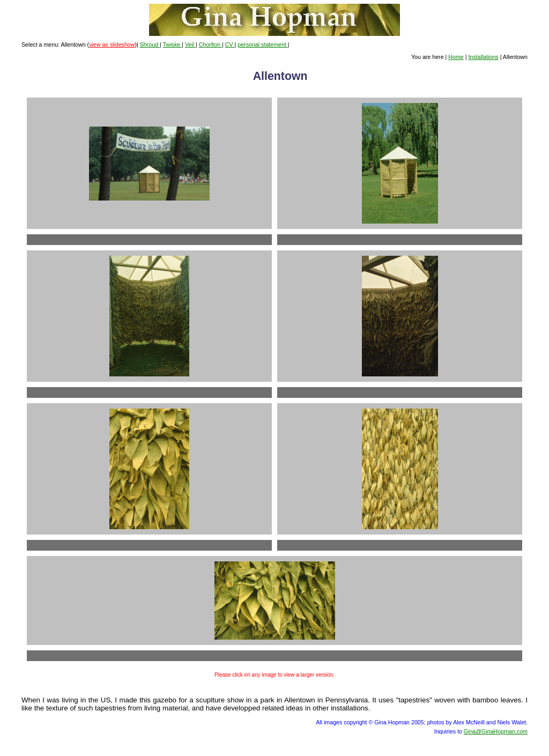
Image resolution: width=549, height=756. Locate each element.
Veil (190, 45)
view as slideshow (112, 45)
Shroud (150, 45)
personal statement (263, 45)
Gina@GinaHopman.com (496, 731)
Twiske (173, 45)
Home (456, 57)
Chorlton (210, 45)
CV (230, 45)
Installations (483, 57)
